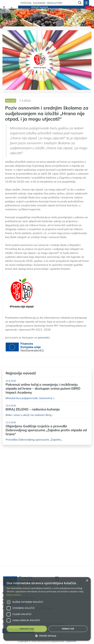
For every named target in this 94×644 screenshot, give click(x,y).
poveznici (44, 337)
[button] (47, 636)
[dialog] (47, 609)
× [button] (87, 581)
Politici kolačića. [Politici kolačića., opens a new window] (14, 595)
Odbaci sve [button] (68, 629)
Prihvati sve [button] (27, 629)
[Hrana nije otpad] (12, 8)
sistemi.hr (71, 641)
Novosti (11, 101)
